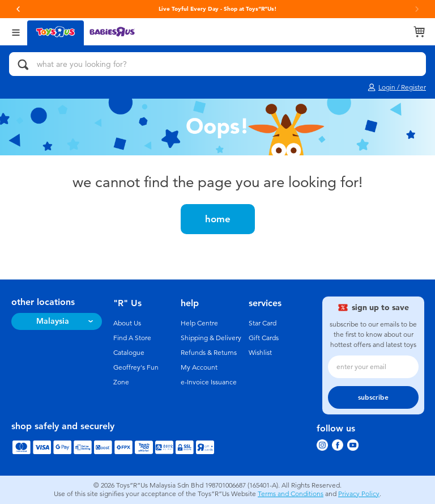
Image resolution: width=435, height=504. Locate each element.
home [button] (218, 219)
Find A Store (132, 338)
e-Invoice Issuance (209, 382)
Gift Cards (264, 338)
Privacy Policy (359, 494)
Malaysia (53, 321)
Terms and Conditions (291, 494)
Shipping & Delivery (211, 338)
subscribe (373, 397)
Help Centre (199, 323)
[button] (18, 9)
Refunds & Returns (209, 353)
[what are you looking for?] (217, 64)
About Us (127, 323)
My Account (199, 367)
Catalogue (129, 353)
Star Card (263, 323)
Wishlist (260, 353)
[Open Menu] (16, 31)
